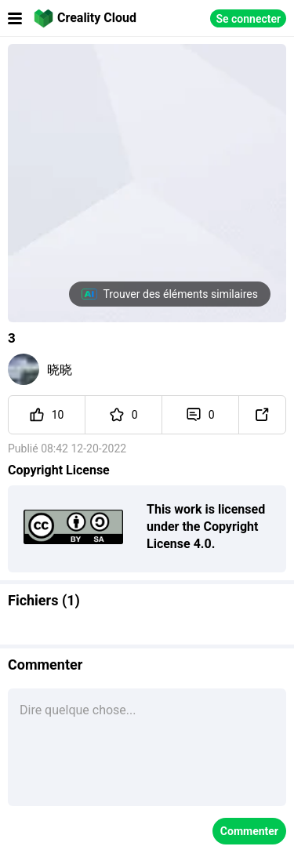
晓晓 (60, 370)
